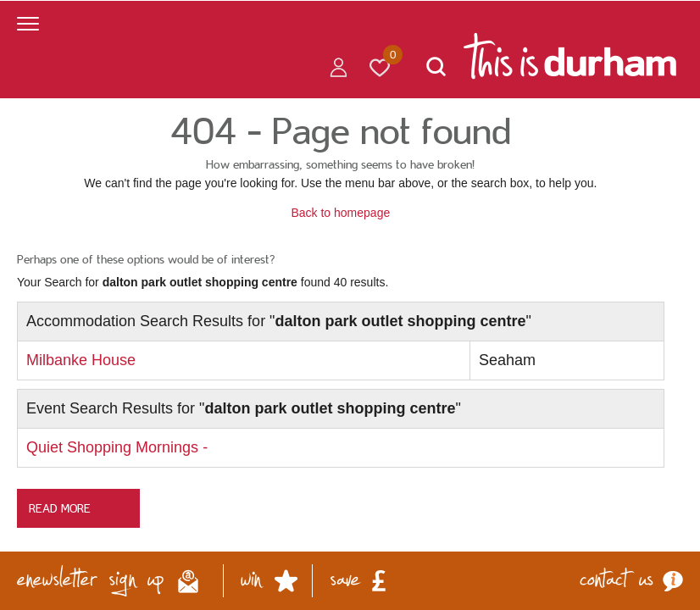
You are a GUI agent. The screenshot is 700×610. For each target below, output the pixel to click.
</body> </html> (350, 305)
